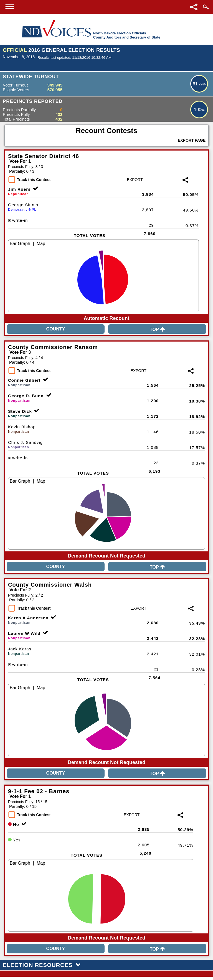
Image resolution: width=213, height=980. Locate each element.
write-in (18, 220)
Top (157, 329)
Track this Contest (34, 180)
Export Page (192, 140)
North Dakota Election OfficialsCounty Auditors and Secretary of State (127, 35)
